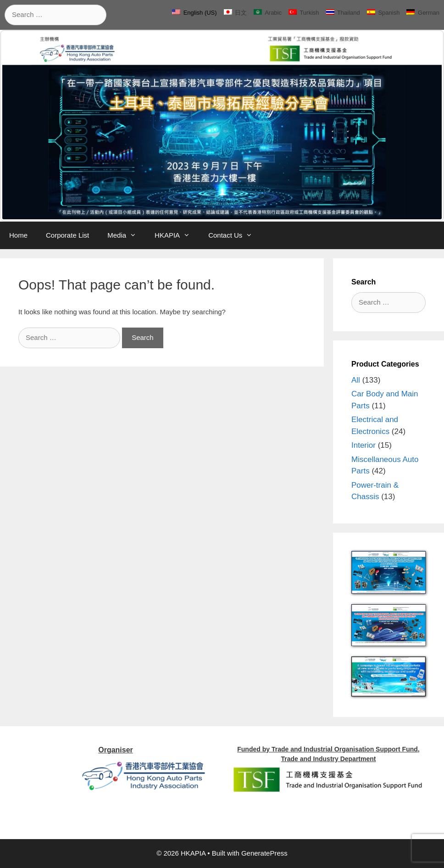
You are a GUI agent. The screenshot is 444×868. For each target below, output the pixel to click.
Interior (364, 445)
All (356, 380)
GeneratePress (264, 853)
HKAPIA (177, 235)
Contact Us (235, 235)
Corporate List (67, 235)
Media (126, 235)
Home (18, 235)
